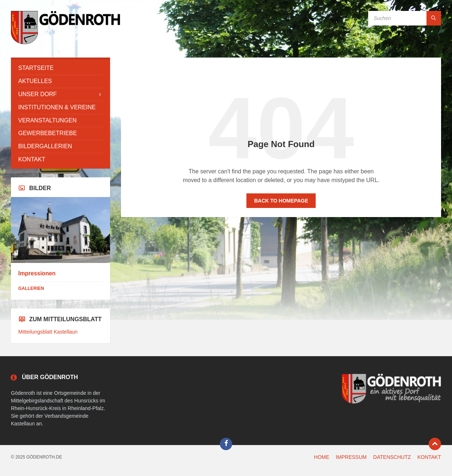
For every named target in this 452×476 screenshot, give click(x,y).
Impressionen (37, 273)
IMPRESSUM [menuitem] (351, 457)
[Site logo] (66, 43)
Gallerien (31, 288)
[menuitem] (61, 68)
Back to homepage (281, 201)
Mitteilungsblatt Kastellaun (48, 332)
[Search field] (405, 18)
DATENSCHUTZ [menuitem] (392, 457)
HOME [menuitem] (322, 457)
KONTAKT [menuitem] (429, 457)
